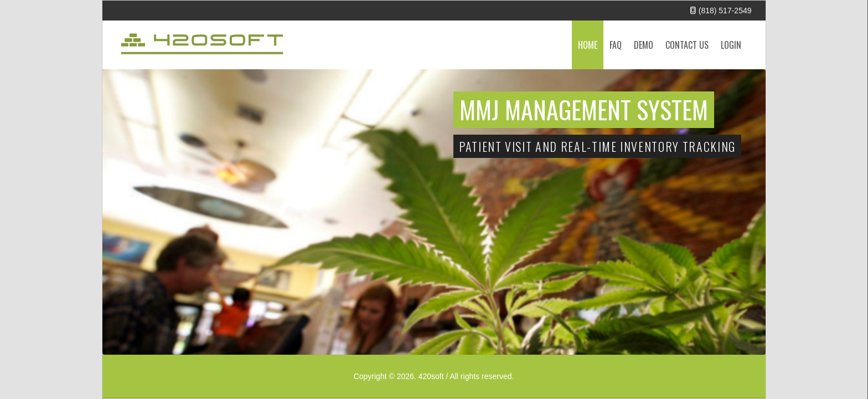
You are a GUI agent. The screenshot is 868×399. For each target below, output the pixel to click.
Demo (644, 45)
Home (588, 45)
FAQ (616, 45)
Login (731, 45)
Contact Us (687, 45)
